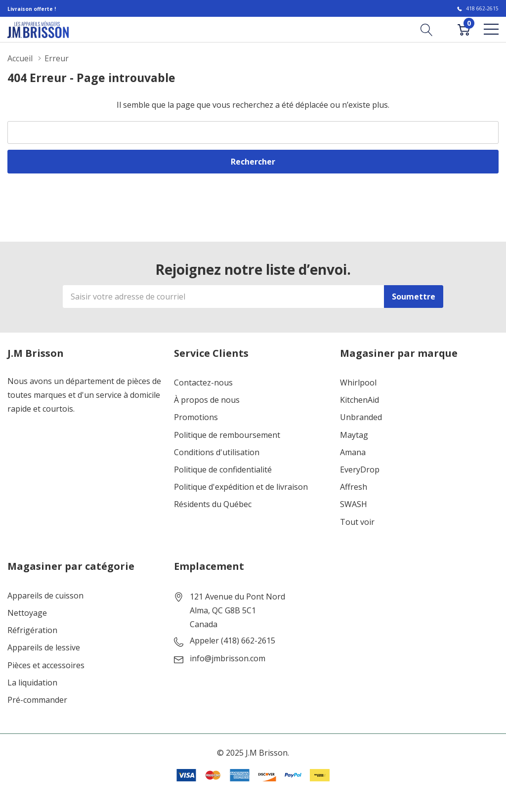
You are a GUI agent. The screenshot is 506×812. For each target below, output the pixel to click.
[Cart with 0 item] (464, 29)
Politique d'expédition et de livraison (241, 487)
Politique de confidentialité (223, 470)
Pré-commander (37, 700)
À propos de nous (207, 400)
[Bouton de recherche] (427, 29)
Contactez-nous (203, 383)
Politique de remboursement (227, 435)
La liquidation (32, 683)
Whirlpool (358, 383)
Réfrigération (32, 630)
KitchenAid (359, 400)
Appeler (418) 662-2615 (232, 641)
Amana (353, 452)
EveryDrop (360, 470)
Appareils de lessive (44, 648)
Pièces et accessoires (46, 665)
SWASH (354, 504)
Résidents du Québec (213, 504)
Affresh (354, 487)
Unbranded (361, 417)
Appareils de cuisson (45, 596)
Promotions (196, 417)
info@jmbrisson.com (228, 659)
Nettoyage (27, 613)
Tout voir (357, 522)
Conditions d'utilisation (217, 452)
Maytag (354, 435)
